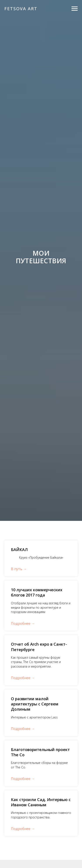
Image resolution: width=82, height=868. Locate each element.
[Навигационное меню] (75, 9)
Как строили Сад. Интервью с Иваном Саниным (41, 802)
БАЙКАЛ (19, 550)
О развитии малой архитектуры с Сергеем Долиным (35, 704)
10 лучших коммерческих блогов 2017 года (37, 592)
